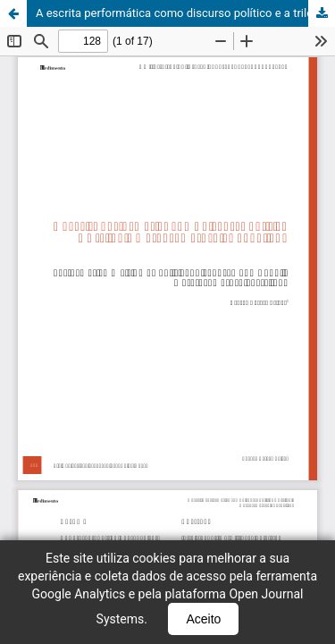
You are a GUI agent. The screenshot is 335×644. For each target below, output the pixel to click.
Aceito (203, 619)
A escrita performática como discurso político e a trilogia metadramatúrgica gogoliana (185, 13)
